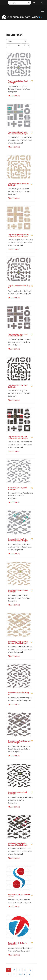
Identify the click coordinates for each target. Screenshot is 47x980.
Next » (22, 974)
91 (30, 974)
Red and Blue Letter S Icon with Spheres (19, 895)
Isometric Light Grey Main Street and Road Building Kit (18, 540)
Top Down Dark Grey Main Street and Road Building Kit (18, 437)
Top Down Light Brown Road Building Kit (19, 184)
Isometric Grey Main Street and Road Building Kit (19, 742)
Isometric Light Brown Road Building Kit (18, 591)
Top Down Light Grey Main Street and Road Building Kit (18, 133)
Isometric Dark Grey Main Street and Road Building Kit (18, 844)
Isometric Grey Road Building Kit (19, 693)
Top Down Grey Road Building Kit (19, 287)
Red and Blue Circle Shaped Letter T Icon (18, 944)
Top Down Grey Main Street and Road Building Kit (18, 335)
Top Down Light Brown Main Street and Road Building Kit (18, 235)
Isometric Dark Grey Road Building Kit (17, 793)
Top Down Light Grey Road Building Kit (18, 82)
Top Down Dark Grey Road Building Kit (18, 386)
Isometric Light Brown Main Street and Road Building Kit (18, 642)
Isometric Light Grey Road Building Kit (18, 489)
